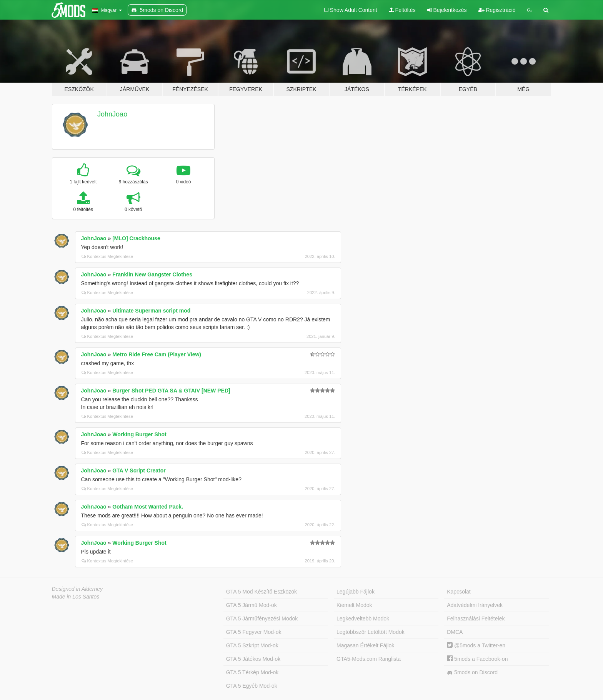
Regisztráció (497, 10)
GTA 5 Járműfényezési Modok (262, 619)
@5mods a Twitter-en (476, 645)
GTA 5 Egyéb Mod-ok (252, 686)
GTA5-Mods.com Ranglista (369, 659)
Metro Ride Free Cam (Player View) (157, 354)
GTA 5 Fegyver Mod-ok (254, 632)
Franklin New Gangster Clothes (152, 274)
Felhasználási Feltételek (476, 619)
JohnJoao (112, 114)
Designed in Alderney (77, 589)
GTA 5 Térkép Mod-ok (252, 672)
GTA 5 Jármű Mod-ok (252, 605)
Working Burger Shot (139, 434)
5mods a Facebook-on (477, 659)
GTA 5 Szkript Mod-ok (252, 645)
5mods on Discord (472, 673)
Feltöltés (402, 10)
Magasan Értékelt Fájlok (365, 645)
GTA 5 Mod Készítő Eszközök (262, 592)
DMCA (455, 632)
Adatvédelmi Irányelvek (475, 605)
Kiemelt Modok (354, 605)
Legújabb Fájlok (356, 592)
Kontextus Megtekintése (107, 256)
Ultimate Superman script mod (151, 311)
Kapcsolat (459, 592)
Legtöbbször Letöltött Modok (371, 632)
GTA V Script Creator (139, 471)
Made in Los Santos (76, 597)
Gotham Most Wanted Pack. (148, 507)
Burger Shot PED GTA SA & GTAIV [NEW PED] (171, 391)
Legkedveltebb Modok (363, 619)
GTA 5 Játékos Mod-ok (253, 659)
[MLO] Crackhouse (136, 238)
